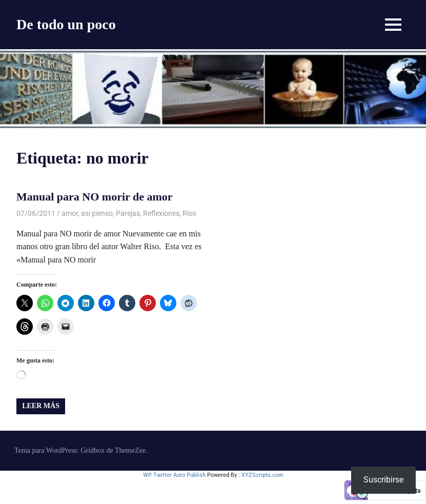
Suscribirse (383, 480)
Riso (189, 213)
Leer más (41, 406)
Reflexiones (161, 213)
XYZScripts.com (262, 475)
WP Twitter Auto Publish (174, 475)
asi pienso (97, 213)
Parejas (128, 213)
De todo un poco (66, 24)
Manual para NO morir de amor (95, 197)
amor (70, 213)
